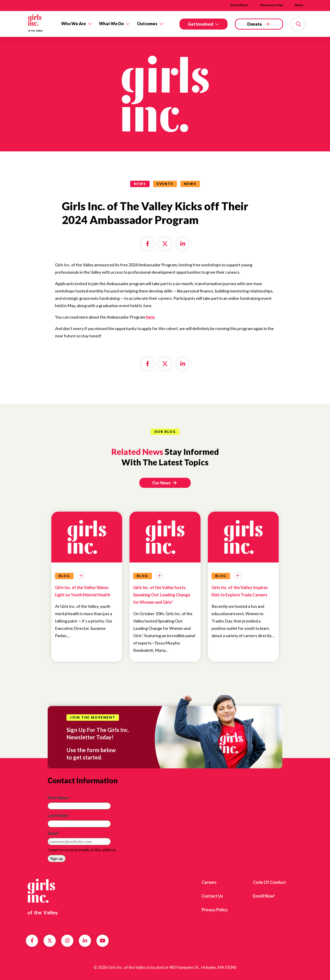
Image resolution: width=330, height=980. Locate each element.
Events (165, 184)
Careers (209, 882)
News (299, 5)
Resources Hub (272, 5)
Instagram (67, 941)
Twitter (50, 941)
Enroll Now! (239, 5)
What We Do (111, 24)
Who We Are (74, 24)
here (150, 317)
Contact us (212, 896)
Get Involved (201, 24)
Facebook (32, 941)
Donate (255, 24)
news (140, 184)
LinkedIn (85, 941)
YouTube (103, 941)
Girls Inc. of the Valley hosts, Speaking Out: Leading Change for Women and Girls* (162, 595)
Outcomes (147, 24)
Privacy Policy (215, 910)
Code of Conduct (269, 882)
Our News (164, 483)
